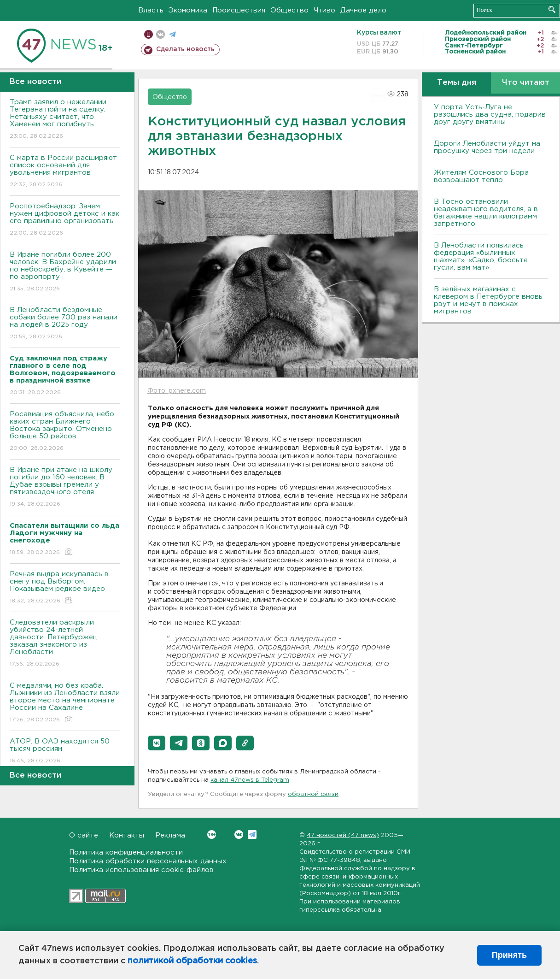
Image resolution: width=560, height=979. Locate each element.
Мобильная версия (149, 34)
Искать (552, 9)
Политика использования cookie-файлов (141, 870)
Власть (151, 10)
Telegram (252, 835)
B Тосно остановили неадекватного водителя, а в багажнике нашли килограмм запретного (486, 213)
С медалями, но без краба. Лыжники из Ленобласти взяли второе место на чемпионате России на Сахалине (65, 703)
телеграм (172, 34)
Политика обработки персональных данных (148, 861)
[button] (157, 743)
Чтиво (324, 10)
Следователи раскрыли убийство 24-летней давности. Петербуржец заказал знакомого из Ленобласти (65, 644)
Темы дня (457, 83)
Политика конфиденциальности (126, 852)
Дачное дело (363, 10)
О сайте (84, 835)
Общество (289, 10)
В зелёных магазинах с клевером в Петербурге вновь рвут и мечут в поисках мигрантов (488, 300)
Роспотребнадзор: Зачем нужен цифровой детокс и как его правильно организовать (65, 220)
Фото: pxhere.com (177, 391)
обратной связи (313, 794)
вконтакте (160, 34)
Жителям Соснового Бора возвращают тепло (481, 176)
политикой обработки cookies (192, 961)
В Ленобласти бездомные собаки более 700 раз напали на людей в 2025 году (65, 324)
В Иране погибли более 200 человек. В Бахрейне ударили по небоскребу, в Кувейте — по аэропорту (65, 272)
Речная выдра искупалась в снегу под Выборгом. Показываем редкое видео (65, 588)
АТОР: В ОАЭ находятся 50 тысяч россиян (65, 752)
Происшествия (239, 10)
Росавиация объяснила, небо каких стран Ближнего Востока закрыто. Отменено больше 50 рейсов (65, 432)
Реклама (170, 835)
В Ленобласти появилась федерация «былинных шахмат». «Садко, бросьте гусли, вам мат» (481, 257)
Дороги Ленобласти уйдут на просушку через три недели (487, 147)
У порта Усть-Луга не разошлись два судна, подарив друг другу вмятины (490, 115)
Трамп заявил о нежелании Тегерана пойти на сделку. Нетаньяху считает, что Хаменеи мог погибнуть (65, 120)
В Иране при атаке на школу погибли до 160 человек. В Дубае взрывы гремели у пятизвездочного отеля (65, 487)
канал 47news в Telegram (250, 780)
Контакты (127, 835)
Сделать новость (185, 49)
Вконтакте (212, 835)
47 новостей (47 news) (343, 835)
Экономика (188, 10)
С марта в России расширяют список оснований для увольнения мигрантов (65, 172)
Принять (509, 955)
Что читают (526, 83)
